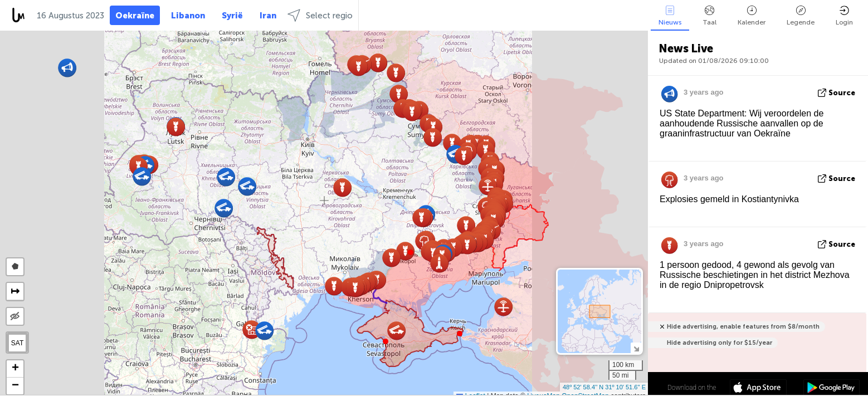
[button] (411, 252)
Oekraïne (135, 16)
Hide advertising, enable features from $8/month (743, 327)
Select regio (320, 15)
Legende (801, 16)
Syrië (232, 16)
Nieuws (670, 16)
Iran (268, 16)
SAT (17, 343)
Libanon (188, 16)
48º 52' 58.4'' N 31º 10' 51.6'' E (604, 387)
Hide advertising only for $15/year (720, 343)
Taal (709, 16)
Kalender (752, 16)
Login (844, 16)
